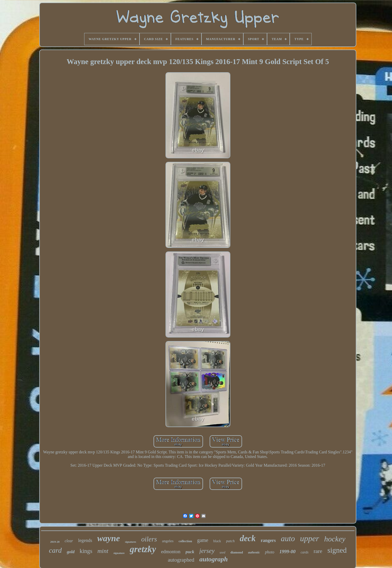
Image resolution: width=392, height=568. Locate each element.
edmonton (171, 552)
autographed (181, 560)
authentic (254, 552)
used (222, 552)
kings (86, 551)
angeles (168, 541)
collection (185, 541)
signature (119, 553)
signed (337, 550)
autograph (214, 559)
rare (318, 551)
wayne (109, 538)
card (55, 550)
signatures (131, 542)
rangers (268, 540)
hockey (335, 539)
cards (305, 552)
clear (69, 541)
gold (71, 552)
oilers (149, 539)
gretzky (143, 549)
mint (103, 551)
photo (270, 552)
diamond (237, 552)
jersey (207, 551)
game (203, 540)
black (217, 541)
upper (309, 538)
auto (288, 539)
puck (190, 552)
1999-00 (288, 552)
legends (85, 540)
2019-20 (55, 542)
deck (248, 538)
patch (230, 541)
